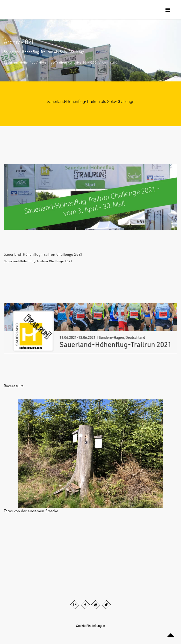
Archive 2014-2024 (85, 63)
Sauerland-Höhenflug (20, 63)
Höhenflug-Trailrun (53, 63)
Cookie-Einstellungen (91, 626)
